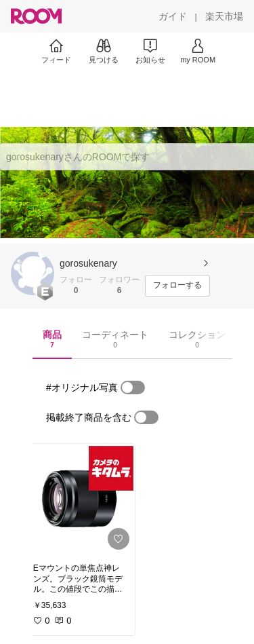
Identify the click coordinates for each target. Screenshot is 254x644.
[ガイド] (173, 16)
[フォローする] (177, 286)
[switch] (133, 387)
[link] (80, 499)
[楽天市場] (224, 16)
